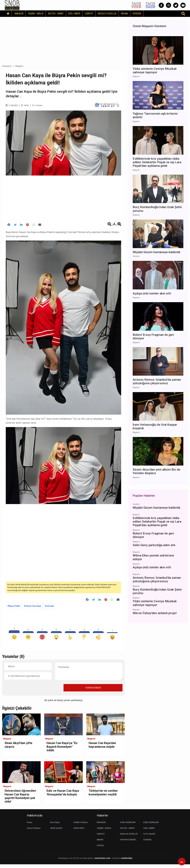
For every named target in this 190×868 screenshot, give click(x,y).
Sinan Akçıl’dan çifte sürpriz (20, 747)
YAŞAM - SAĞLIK (36, 14)
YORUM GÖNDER (93, 690)
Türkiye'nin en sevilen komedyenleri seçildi (105, 795)
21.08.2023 (12, 105)
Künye (30, 826)
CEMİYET (89, 14)
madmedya (127, 862)
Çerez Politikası (34, 832)
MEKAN (124, 14)
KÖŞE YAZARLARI (128, 826)
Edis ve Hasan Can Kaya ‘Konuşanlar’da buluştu (62, 797)
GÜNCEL (101, 849)
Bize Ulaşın (55, 826)
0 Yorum (40, 105)
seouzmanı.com (102, 862)
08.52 (26, 105)
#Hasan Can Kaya (32, 608)
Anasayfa (7, 66)
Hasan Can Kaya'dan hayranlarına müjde (104, 747)
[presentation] (27, 689)
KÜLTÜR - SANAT (56, 14)
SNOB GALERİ (57, 832)
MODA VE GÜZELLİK (107, 14)
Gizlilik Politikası (81, 826)
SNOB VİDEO (79, 832)
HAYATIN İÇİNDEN (128, 843)
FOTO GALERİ (150, 837)
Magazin (19, 66)
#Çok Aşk (49, 608)
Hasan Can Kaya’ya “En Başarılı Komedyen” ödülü (61, 749)
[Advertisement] (63, 40)
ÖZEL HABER (74, 14)
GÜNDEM (137, 14)
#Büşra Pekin (14, 608)
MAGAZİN (19, 14)
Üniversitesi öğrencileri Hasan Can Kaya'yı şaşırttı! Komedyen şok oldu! (21, 799)
